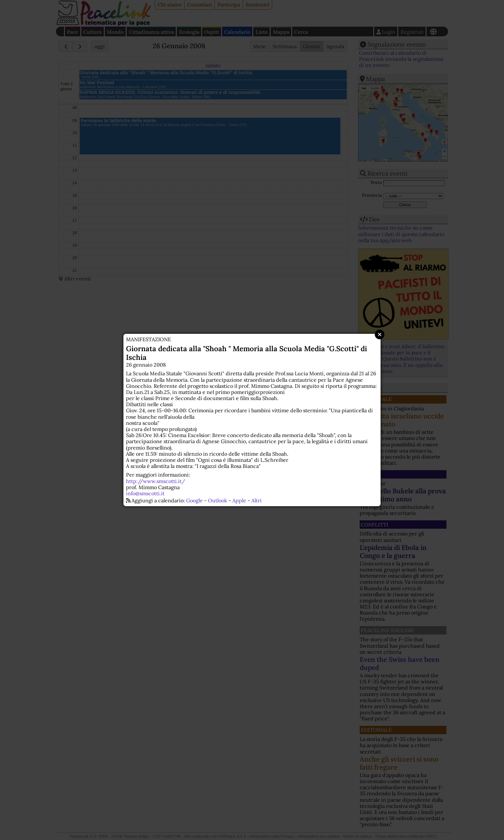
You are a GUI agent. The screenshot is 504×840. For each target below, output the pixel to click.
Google (194, 500)
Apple (239, 500)
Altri (256, 500)
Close (380, 334)
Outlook (218, 500)
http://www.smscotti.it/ (156, 481)
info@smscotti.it (145, 493)
